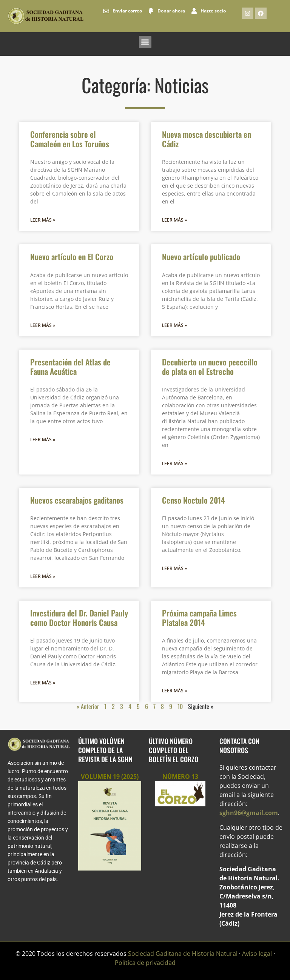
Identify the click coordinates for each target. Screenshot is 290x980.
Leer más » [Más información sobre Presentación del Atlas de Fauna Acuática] (43, 440)
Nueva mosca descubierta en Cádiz (207, 139)
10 (180, 706)
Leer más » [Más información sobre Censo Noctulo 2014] (174, 568)
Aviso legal (257, 954)
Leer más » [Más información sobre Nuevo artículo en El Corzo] (43, 325)
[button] (145, 42)
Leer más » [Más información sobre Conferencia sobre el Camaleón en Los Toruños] (43, 220)
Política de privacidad (145, 963)
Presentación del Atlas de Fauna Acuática (70, 367)
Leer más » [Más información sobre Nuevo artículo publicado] (174, 325)
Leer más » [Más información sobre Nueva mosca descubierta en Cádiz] (174, 220)
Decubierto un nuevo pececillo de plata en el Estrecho (210, 367)
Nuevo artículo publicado (201, 257)
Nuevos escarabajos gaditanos (77, 500)
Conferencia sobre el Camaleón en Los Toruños (70, 139)
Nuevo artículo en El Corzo (72, 257)
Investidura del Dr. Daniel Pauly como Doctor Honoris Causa (79, 618)
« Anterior (88, 706)
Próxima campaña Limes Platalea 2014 (199, 618)
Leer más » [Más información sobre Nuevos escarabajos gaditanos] (43, 576)
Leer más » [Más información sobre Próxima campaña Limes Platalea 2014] (174, 691)
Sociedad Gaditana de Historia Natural (183, 954)
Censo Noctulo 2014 (194, 500)
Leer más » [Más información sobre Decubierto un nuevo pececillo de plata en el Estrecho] (174, 463)
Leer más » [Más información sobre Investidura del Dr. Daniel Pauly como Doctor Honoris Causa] (43, 683)
